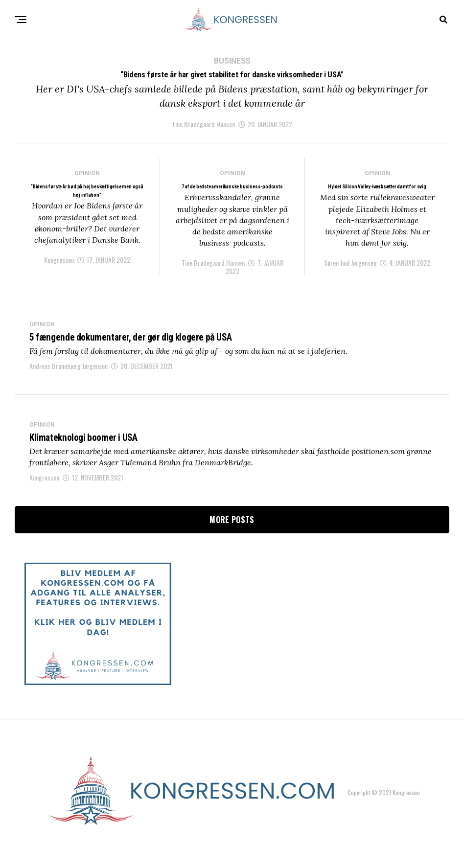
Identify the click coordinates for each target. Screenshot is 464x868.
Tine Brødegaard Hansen (203, 131)
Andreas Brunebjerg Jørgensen (69, 385)
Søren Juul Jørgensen (350, 281)
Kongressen (59, 279)
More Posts (232, 541)
